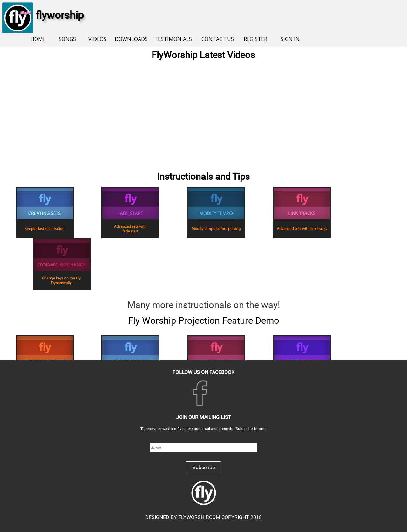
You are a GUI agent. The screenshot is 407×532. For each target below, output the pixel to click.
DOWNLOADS (131, 39)
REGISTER (255, 39)
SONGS (67, 39)
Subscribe (204, 467)
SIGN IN (290, 39)
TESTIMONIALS (173, 39)
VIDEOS (97, 39)
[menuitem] (38, 40)
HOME (38, 39)
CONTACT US (218, 39)
